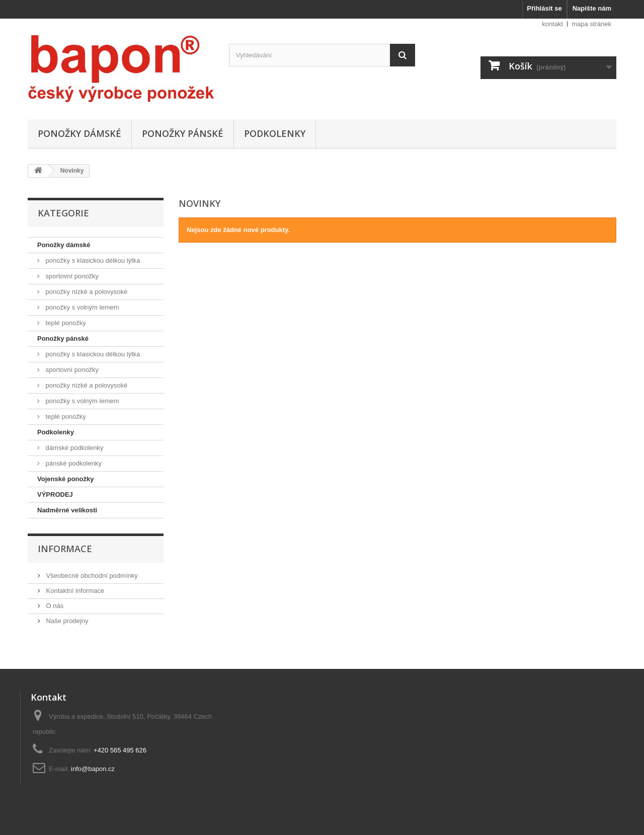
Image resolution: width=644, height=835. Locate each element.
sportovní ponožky (71, 276)
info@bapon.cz (93, 769)
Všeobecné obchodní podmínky (91, 576)
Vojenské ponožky (65, 479)
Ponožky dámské (79, 133)
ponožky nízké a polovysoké (86, 292)
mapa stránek (591, 24)
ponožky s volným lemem (82, 307)
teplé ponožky (65, 323)
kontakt (552, 24)
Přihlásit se (544, 8)
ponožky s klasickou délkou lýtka (92, 260)
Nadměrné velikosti (67, 510)
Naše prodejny (66, 621)
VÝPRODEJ (55, 495)
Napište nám (592, 8)
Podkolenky (275, 133)
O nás (54, 606)
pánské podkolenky (73, 463)
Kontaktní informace (74, 591)
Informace (65, 549)
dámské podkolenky (74, 448)
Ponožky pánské (183, 133)
